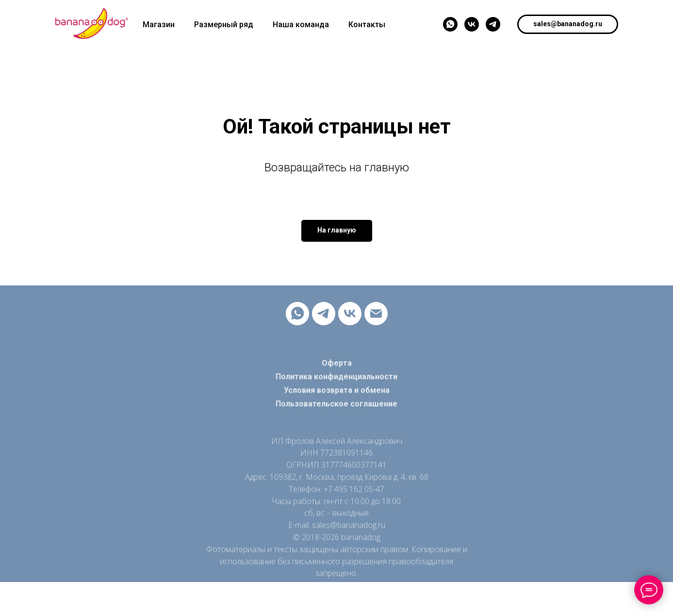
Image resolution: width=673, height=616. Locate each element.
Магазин (159, 25)
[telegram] (493, 24)
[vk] (472, 24)
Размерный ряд (224, 25)
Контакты (367, 25)
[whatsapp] (450, 24)
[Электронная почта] (376, 314)
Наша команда (301, 25)
